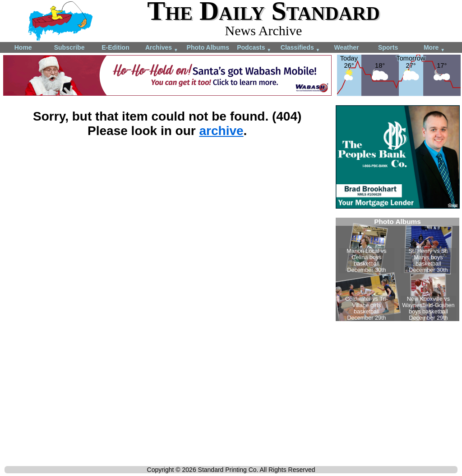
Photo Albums (208, 47)
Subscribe (69, 47)
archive (221, 131)
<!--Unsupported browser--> (397, 269)
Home (23, 47)
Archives (162, 48)
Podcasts (254, 48)
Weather (346, 47)
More (434, 48)
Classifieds (300, 48)
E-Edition (115, 47)
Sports (388, 47)
